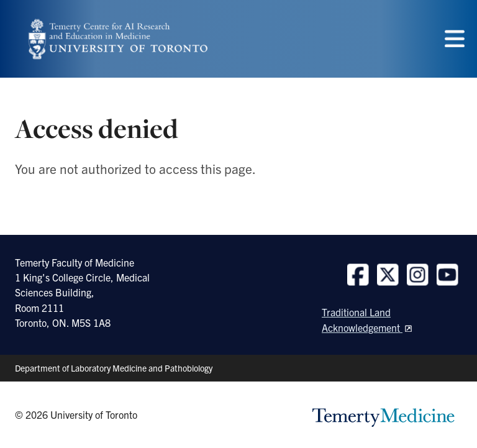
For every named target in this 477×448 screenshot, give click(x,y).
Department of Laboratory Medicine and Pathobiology (114, 368)
